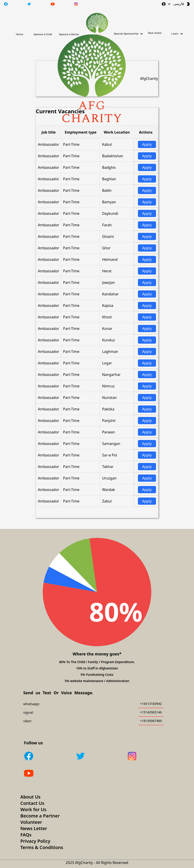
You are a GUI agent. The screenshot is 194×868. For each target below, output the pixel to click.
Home (20, 34)
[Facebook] (47, 757)
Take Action (155, 33)
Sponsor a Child (43, 34)
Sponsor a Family (69, 34)
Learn (177, 34)
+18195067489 (151, 721)
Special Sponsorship (129, 34)
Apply (147, 144)
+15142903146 (151, 712)
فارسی (179, 4)
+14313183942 (151, 704)
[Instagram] (150, 757)
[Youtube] (47, 774)
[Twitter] (98, 757)
